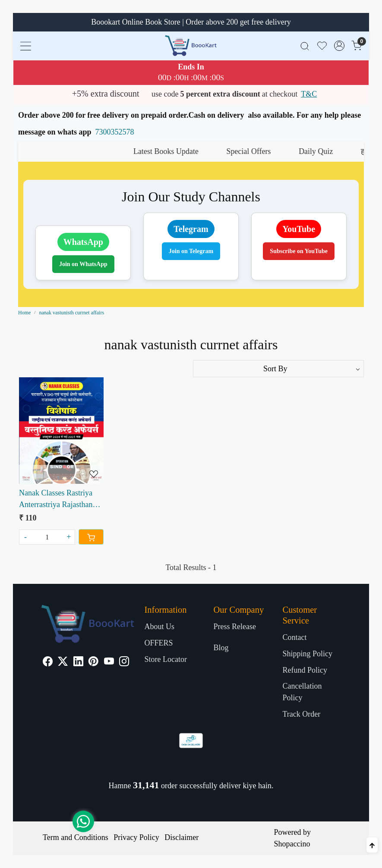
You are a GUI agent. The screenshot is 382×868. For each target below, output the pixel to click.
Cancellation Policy (302, 692)
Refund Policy (305, 670)
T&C (309, 94)
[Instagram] (124, 662)
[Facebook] (48, 662)
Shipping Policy (307, 654)
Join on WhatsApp (83, 264)
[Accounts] (339, 46)
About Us (160, 627)
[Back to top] (372, 845)
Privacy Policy (136, 837)
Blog (221, 648)
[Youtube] (109, 662)
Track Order (301, 714)
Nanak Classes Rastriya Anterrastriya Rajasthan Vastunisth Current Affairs (60, 500)
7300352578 (115, 132)
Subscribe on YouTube (299, 251)
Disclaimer (182, 837)
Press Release (234, 627)
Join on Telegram (191, 251)
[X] (63, 662)
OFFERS (159, 643)
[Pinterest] (93, 662)
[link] (305, 45)
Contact (294, 637)
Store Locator (166, 659)
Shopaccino (292, 844)
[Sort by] (279, 369)
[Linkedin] (78, 662)
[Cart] (91, 537)
